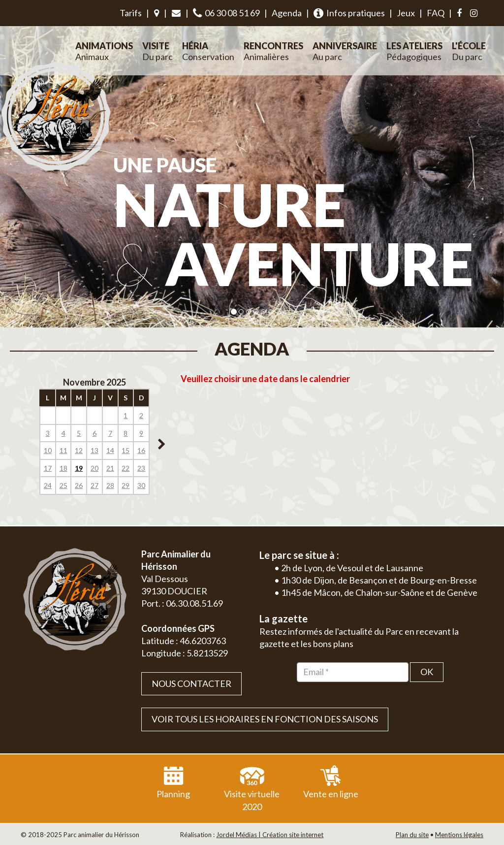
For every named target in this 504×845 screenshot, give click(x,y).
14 (110, 450)
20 (94, 468)
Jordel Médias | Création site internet (270, 835)
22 (126, 468)
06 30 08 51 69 (226, 13)
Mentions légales (459, 835)
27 (94, 485)
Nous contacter (191, 683)
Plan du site (412, 835)
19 (79, 468)
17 (48, 468)
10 (48, 450)
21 (110, 468)
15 (126, 450)
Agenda (287, 13)
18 (63, 468)
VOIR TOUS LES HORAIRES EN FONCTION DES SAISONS (265, 719)
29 (126, 485)
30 (141, 485)
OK (427, 672)
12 (79, 450)
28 (110, 485)
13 (94, 450)
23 (141, 468)
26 (79, 485)
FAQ (436, 13)
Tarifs (131, 13)
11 (63, 450)
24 (48, 485)
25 (63, 485)
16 (141, 450)
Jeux (406, 13)
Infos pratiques (349, 13)
